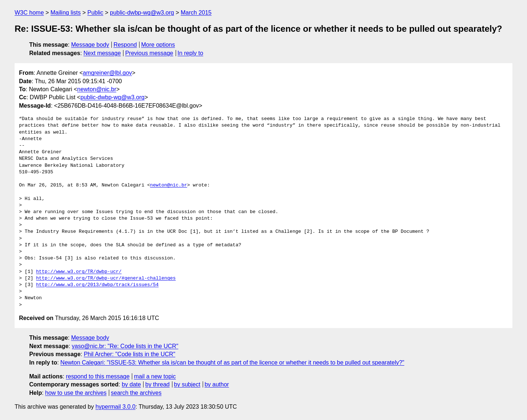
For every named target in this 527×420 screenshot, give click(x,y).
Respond (125, 45)
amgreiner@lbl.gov (108, 73)
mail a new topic (155, 376)
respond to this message (98, 376)
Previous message (149, 53)
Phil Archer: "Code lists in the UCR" (129, 354)
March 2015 (196, 13)
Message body (90, 45)
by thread (158, 384)
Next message (102, 53)
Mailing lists (66, 13)
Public (95, 13)
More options (158, 45)
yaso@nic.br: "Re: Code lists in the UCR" (125, 346)
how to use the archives (76, 393)
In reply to (190, 53)
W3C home (29, 13)
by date (131, 384)
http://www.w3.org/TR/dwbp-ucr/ (79, 272)
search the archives (136, 393)
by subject (187, 384)
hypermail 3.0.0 (115, 407)
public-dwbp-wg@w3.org (142, 13)
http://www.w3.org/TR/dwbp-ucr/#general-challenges (106, 278)
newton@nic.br (97, 89)
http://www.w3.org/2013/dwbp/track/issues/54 (97, 285)
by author (217, 384)
